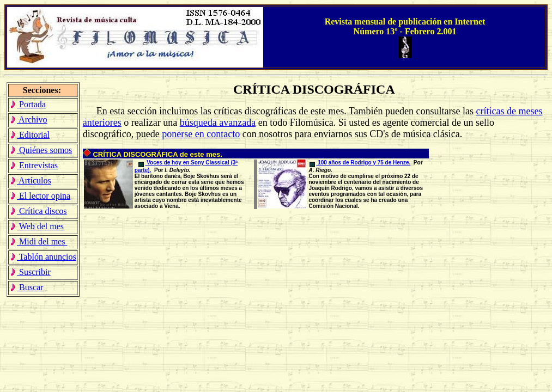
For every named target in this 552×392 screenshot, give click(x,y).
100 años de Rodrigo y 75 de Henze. (360, 163)
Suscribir (30, 272)
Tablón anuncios (43, 257)
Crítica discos (38, 211)
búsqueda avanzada (218, 122)
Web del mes (37, 226)
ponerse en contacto (201, 134)
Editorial (30, 135)
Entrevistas (34, 165)
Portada (28, 104)
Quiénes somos (41, 150)
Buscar (26, 287)
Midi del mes (38, 241)
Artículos (31, 180)
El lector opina (40, 196)
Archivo (29, 120)
